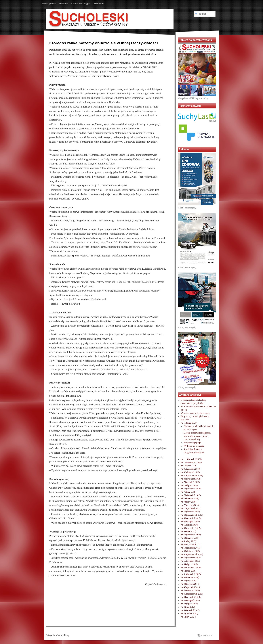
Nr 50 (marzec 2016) (190, 577)
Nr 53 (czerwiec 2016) (191, 568)
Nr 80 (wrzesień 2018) (191, 479)
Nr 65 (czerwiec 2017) (191, 528)
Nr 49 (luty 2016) (188, 581)
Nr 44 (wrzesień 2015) (191, 597)
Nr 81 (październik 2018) (192, 476)
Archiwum (99, 4)
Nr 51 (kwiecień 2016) (191, 574)
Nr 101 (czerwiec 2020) (191, 462)
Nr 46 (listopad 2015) (190, 591)
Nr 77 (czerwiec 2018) (191, 489)
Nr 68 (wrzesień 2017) (191, 518)
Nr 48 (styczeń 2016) (190, 584)
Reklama (64, 4)
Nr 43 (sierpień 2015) (190, 600)
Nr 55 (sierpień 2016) (190, 561)
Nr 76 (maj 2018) (188, 492)
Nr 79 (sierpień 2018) (190, 482)
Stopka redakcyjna (81, 4)
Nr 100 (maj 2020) (189, 466)
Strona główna (49, 4)
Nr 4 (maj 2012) (188, 607)
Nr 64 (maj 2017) (188, 531)
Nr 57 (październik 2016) (192, 554)
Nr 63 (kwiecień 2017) (191, 535)
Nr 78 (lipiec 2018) (189, 485)
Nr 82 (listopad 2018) (190, 472)
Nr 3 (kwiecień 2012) (190, 610)
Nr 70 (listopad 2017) (190, 512)
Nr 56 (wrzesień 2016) (191, 558)
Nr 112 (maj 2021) (189, 423)
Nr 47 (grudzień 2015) (191, 587)
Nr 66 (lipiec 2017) (189, 525)
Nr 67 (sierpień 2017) (190, 522)
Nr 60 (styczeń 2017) (190, 545)
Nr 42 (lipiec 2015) (189, 604)
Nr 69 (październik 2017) (192, 515)
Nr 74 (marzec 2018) (190, 499)
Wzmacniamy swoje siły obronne (195, 413)
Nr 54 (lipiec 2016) (189, 564)
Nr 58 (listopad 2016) (190, 551)
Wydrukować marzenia (194, 446)
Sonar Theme (207, 635)
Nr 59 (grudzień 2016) (191, 548)
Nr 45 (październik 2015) (192, 594)
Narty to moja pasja (192, 443)
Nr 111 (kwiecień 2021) (191, 459)
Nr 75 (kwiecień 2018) (191, 495)
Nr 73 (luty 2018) (188, 502)
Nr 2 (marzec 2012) (189, 614)
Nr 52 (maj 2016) (188, 571)
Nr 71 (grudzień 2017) (191, 508)
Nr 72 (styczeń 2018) (190, 505)
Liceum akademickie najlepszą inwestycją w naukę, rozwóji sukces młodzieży (197, 436)
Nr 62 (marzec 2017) (190, 538)
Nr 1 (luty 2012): (188, 617)
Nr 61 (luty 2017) (188, 541)
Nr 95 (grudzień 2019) (191, 469)
